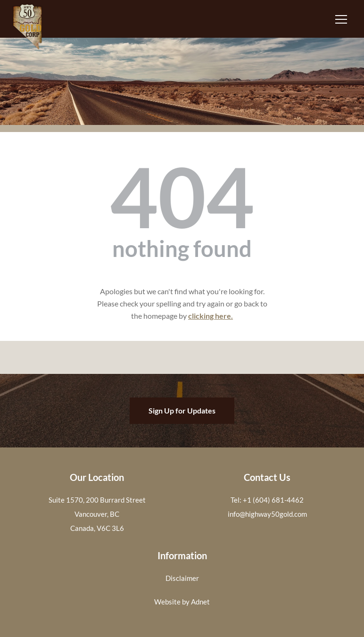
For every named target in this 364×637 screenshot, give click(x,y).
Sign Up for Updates (182, 410)
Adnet (200, 602)
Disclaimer (182, 578)
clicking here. (211, 316)
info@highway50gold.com (267, 514)
